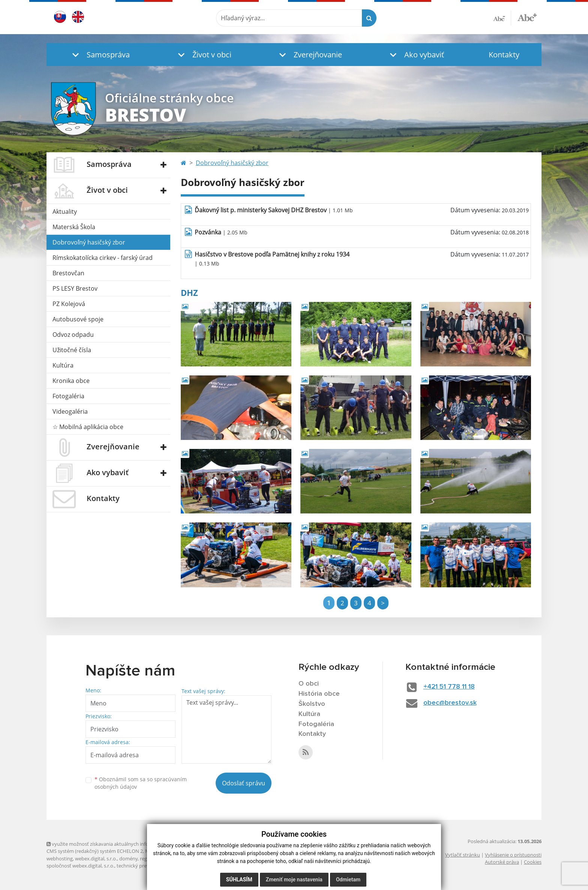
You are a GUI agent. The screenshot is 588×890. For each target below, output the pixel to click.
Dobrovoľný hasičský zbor (89, 242)
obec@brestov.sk (450, 703)
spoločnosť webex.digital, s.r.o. (80, 866)
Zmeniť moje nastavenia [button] (294, 879)
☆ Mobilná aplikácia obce (88, 427)
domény (128, 858)
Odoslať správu (244, 783)
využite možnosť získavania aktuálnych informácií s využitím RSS (121, 844)
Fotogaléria (68, 396)
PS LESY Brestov (75, 288)
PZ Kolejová (69, 304)
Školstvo (312, 704)
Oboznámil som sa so (141, 783)
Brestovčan (68, 273)
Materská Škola (74, 227)
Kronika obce (71, 381)
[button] (99, 55)
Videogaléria (70, 411)
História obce (319, 694)
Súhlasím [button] (239, 879)
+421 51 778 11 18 (449, 687)
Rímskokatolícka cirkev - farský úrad (103, 258)
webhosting (60, 858)
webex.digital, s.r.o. (96, 858)
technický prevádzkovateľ (145, 866)
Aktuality (65, 212)
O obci (309, 684)
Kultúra (63, 365)
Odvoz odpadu (73, 335)
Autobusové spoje (78, 319)
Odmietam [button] (348, 879)
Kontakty (504, 55)
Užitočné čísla (72, 350)
